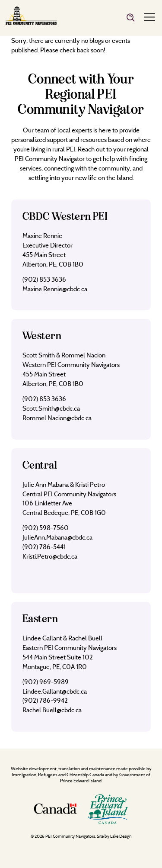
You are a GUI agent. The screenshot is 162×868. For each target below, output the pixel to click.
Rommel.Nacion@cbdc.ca (57, 418)
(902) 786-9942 (45, 700)
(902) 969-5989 (46, 682)
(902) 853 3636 (44, 279)
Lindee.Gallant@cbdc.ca (55, 691)
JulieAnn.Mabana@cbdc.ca (57, 537)
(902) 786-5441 (44, 547)
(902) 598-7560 (46, 528)
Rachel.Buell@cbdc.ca (52, 710)
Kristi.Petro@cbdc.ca (50, 556)
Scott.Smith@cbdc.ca (51, 408)
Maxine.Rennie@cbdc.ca (55, 289)
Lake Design (121, 836)
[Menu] (149, 18)
